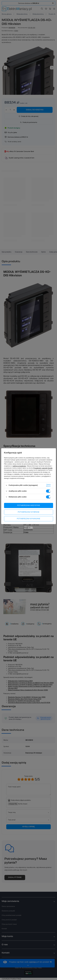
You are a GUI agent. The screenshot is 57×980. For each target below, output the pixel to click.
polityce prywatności (19, 466)
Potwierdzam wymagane (28, 519)
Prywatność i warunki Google (43, 468)
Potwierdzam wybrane (29, 512)
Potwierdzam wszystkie (29, 506)
